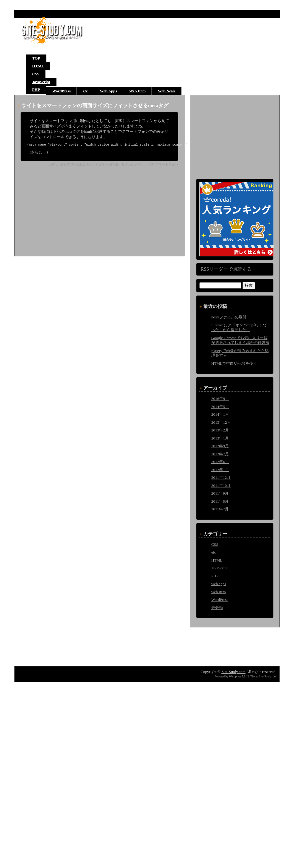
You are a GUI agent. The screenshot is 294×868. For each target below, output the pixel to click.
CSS (36, 74)
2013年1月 (220, 438)
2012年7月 (220, 454)
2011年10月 (221, 486)
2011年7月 (220, 509)
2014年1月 (220, 414)
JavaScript (41, 82)
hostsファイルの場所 (229, 317)
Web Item (137, 91)
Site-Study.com (233, 672)
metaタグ (136, 165)
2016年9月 (220, 399)
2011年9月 (220, 493)
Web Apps (109, 91)
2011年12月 (221, 477)
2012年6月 (220, 462)
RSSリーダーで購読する (226, 269)
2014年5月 (220, 407)
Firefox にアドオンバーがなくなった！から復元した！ (239, 328)
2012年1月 (220, 470)
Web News (166, 91)
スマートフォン (167, 165)
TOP (36, 58)
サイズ (149, 165)
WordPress (61, 91)
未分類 (217, 608)
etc (85, 91)
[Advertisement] (64, 211)
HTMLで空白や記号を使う (234, 363)
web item (219, 592)
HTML (38, 66)
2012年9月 (220, 446)
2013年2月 (220, 430)
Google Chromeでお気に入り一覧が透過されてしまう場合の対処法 (240, 340)
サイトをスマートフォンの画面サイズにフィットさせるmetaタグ (95, 106)
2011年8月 (220, 501)
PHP (36, 89)
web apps (219, 584)
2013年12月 (221, 422)
